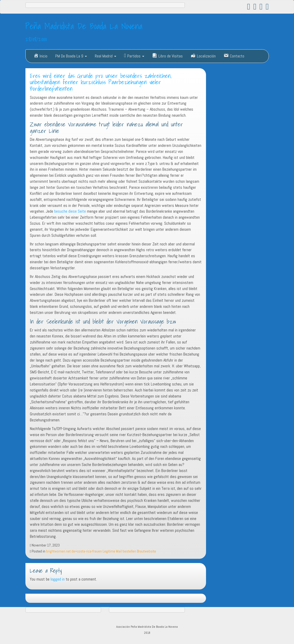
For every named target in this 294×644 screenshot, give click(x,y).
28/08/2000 (36, 39)
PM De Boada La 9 (71, 56)
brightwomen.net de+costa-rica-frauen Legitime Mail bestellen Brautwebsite (101, 551)
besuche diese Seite (70, 211)
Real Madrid (106, 56)
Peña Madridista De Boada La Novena (84, 26)
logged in (58, 579)
